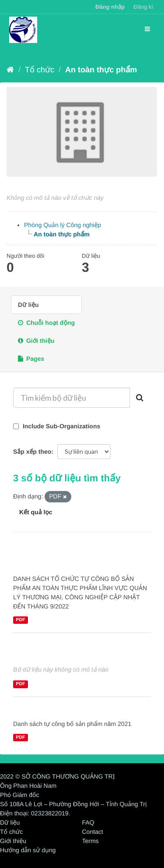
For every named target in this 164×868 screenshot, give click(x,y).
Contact (93, 832)
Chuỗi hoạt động (46, 323)
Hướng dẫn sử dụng (28, 850)
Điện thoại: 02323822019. (35, 813)
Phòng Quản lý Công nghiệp (63, 225)
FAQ (88, 822)
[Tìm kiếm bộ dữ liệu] (72, 398)
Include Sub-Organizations (57, 426)
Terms (91, 841)
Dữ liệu (28, 305)
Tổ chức (40, 70)
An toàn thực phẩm (101, 70)
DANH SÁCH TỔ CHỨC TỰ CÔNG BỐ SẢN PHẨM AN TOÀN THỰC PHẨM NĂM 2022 (80, 556)
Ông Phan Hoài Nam (28, 786)
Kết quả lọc (36, 512)
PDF (20, 620)
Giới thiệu (36, 341)
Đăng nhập (110, 7)
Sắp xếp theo (32, 452)
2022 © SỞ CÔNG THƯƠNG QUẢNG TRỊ (57, 776)
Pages (31, 359)
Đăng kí (143, 7)
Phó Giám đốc (19, 795)
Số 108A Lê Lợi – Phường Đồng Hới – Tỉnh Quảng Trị (73, 804)
